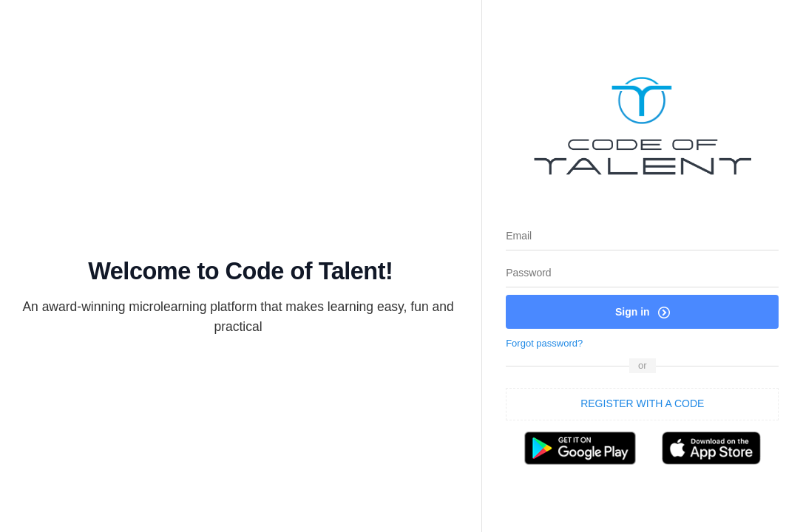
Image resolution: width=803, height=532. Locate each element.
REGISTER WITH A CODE (642, 403)
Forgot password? (544, 343)
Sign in (643, 312)
